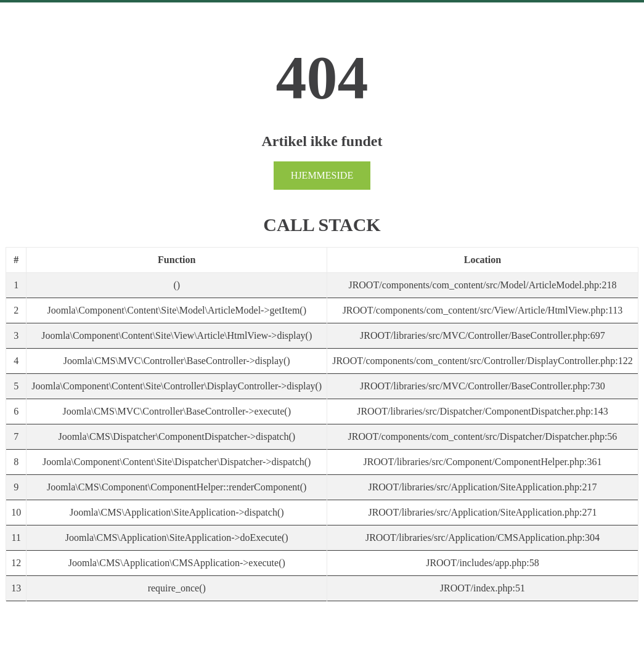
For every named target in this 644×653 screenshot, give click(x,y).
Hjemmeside (322, 175)
